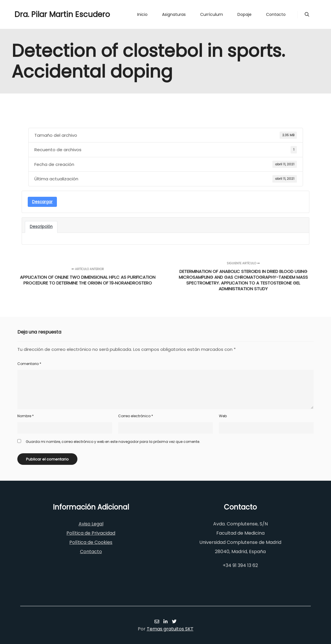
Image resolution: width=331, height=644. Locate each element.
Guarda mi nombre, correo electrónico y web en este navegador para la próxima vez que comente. (113, 442)
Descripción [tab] (41, 227)
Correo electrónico (136, 416)
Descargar (42, 202)
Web (223, 416)
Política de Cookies (91, 542)
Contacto (91, 552)
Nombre (26, 416)
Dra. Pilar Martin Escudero (43, 14)
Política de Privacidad (91, 533)
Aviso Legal (91, 524)
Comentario (29, 364)
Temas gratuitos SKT (170, 629)
